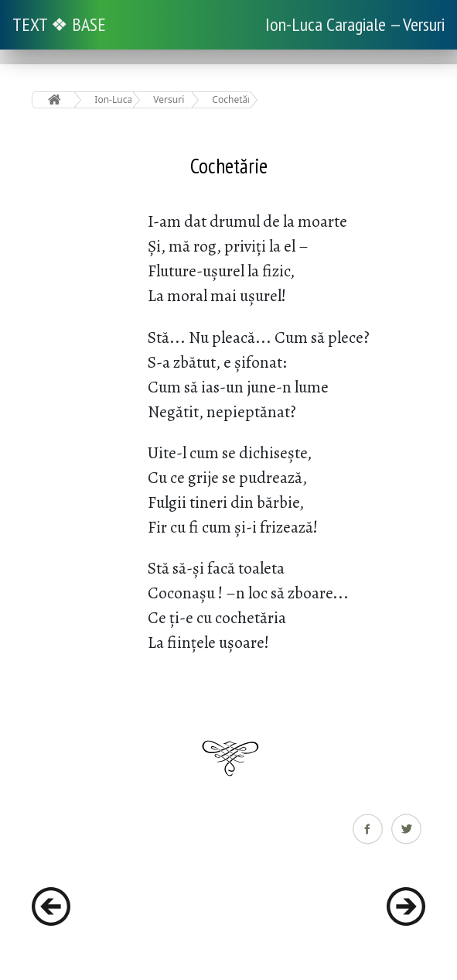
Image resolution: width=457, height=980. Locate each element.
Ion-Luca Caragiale (113, 99)
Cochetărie (231, 99)
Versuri (169, 99)
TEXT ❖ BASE (59, 24)
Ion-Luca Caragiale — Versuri (355, 24)
